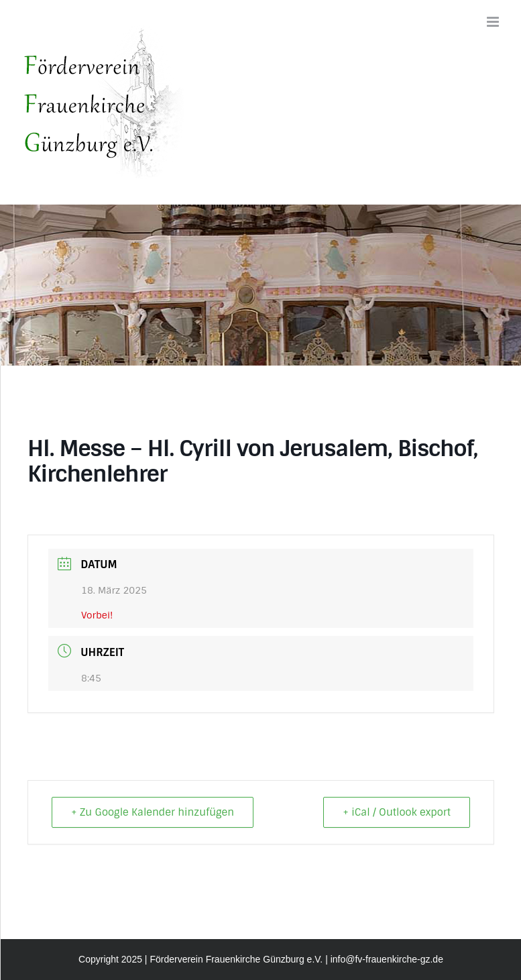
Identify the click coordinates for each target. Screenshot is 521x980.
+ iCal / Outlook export (397, 812)
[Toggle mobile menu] (494, 22)
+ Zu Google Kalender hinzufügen (153, 812)
